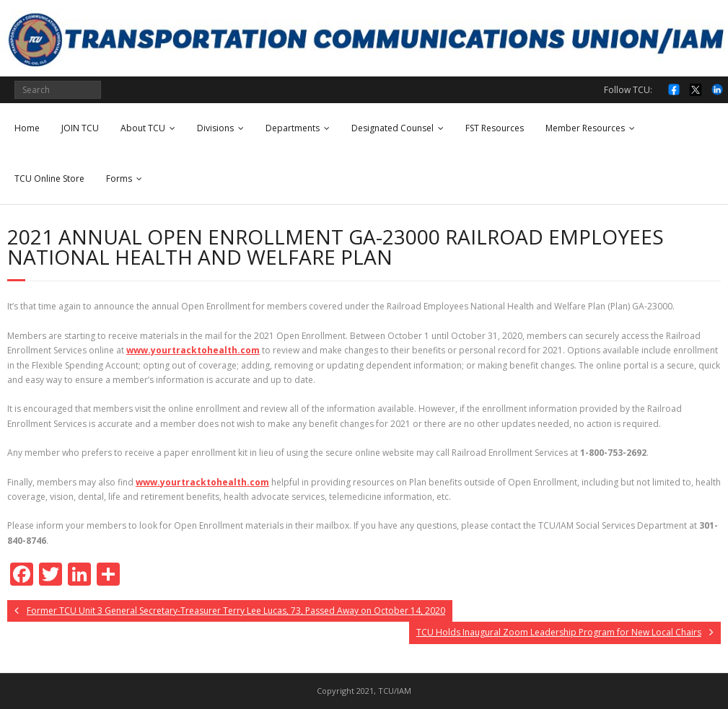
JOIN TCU (80, 128)
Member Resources (585, 128)
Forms (119, 179)
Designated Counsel (392, 128)
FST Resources (495, 128)
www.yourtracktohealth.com (193, 350)
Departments (293, 128)
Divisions (215, 128)
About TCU (143, 128)
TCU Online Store (49, 179)
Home (27, 128)
